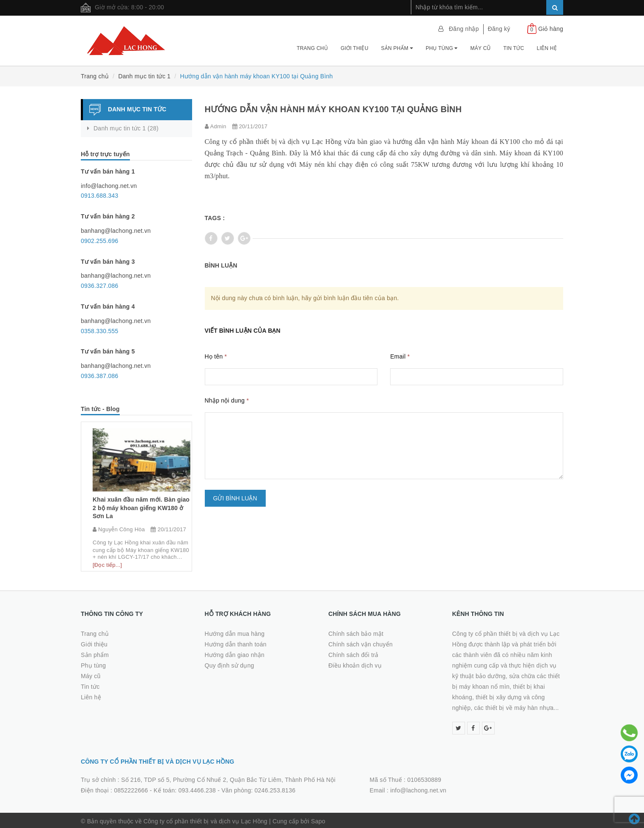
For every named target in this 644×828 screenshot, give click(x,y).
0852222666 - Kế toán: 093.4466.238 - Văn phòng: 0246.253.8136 (205, 789)
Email (400, 356)
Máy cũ (481, 48)
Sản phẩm (397, 48)
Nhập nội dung (227, 400)
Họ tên (216, 356)
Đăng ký (499, 29)
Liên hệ (547, 48)
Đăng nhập (464, 29)
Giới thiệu (355, 48)
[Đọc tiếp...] (102, 558)
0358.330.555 (100, 331)
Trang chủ (312, 48)
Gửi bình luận (235, 498)
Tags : (215, 218)
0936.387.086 (100, 376)
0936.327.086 (100, 286)
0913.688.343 (100, 196)
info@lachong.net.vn (418, 789)
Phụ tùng (442, 48)
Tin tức (513, 48)
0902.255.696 (100, 241)
